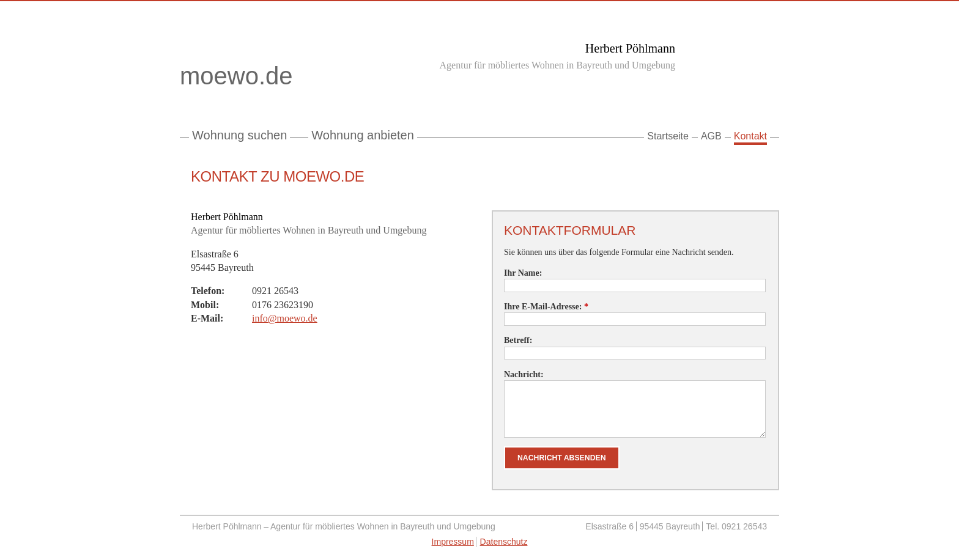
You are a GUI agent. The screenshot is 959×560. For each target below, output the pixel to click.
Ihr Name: (523, 273)
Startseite (668, 136)
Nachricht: (524, 374)
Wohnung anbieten (363, 135)
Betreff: (518, 340)
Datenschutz (504, 542)
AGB (711, 136)
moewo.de (262, 78)
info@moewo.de (285, 318)
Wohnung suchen (239, 135)
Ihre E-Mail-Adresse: (546, 307)
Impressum (453, 542)
